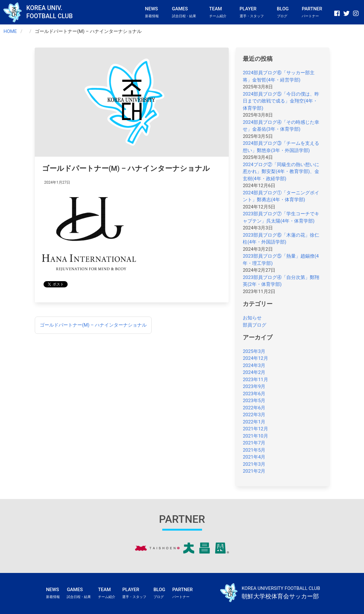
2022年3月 (254, 415)
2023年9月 (254, 386)
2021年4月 (254, 457)
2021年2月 (254, 471)
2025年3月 (254, 351)
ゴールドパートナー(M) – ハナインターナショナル (93, 325)
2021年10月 (255, 436)
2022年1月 (254, 422)
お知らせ (252, 318)
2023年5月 (254, 401)
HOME (10, 31)
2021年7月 (254, 443)
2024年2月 (254, 372)
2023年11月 (255, 380)
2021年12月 (255, 429)
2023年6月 (254, 394)
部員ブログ (255, 325)
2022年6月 (254, 408)
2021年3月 (254, 464)
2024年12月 (255, 358)
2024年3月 (254, 365)
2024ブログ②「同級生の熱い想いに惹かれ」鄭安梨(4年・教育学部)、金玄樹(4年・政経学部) (281, 172)
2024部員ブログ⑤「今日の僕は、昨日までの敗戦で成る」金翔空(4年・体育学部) (281, 101)
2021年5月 (254, 450)
